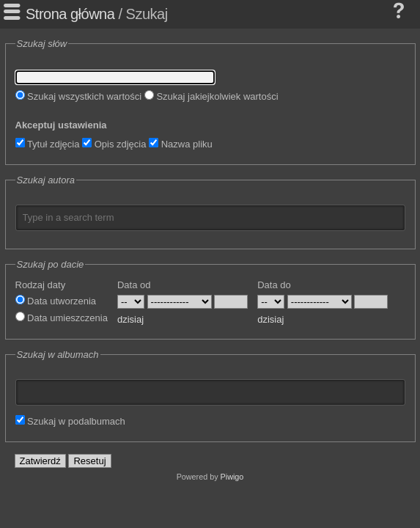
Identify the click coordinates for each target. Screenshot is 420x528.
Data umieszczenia (62, 318)
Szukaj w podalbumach (70, 421)
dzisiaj (130, 319)
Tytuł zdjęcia (48, 144)
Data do (274, 285)
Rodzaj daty (41, 285)
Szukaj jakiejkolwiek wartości (211, 96)
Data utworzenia (56, 301)
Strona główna (70, 14)
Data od (134, 285)
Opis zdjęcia (114, 144)
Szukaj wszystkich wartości (79, 96)
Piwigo (232, 477)
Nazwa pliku (181, 144)
